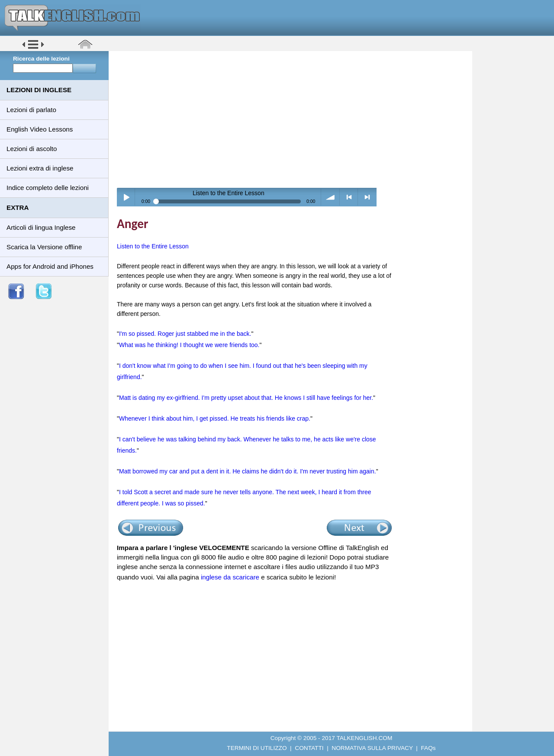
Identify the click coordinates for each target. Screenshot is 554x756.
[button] (33, 48)
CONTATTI (309, 748)
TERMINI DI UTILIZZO (257, 748)
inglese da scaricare (230, 577)
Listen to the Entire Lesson (153, 246)
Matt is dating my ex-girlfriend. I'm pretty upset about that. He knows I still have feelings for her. (246, 398)
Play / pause (126, 197)
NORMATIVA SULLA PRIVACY (372, 748)
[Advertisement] (293, 119)
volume (330, 197)
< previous (349, 197)
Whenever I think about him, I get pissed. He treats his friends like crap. (215, 418)
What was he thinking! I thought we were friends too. (189, 345)
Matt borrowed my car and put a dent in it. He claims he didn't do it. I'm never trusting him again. (248, 471)
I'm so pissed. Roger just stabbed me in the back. (185, 334)
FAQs (428, 748)
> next (367, 197)
